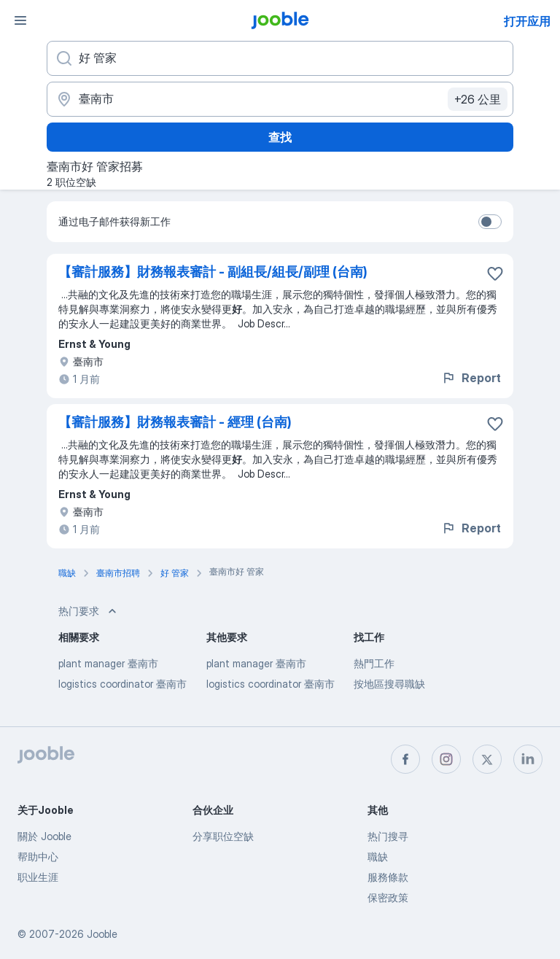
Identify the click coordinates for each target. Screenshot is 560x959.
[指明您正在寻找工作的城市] (280, 99)
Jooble (102, 934)
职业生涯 (38, 877)
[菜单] (20, 20)
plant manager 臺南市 (108, 663)
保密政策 (388, 897)
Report (471, 378)
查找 (280, 137)
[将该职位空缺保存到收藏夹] (495, 273)
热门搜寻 (388, 836)
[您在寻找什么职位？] (280, 58)
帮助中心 (38, 857)
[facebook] (405, 759)
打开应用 (527, 21)
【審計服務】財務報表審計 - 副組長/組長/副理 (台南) (213, 272)
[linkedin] (528, 759)
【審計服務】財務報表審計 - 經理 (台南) (175, 422)
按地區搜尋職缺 (389, 684)
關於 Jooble (44, 836)
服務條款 (388, 877)
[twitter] (487, 759)
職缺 (378, 857)
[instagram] (446, 759)
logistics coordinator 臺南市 (122, 684)
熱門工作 (374, 663)
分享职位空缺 (223, 836)
